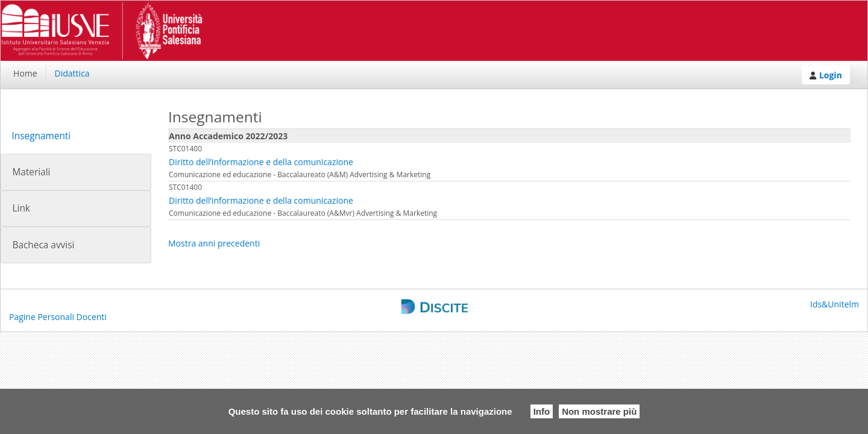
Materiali (31, 172)
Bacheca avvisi (43, 245)
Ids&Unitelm (835, 304)
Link (21, 208)
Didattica (72, 73)
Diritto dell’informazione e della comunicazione (261, 162)
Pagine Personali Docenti (58, 317)
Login (826, 75)
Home (25, 73)
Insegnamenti (41, 136)
